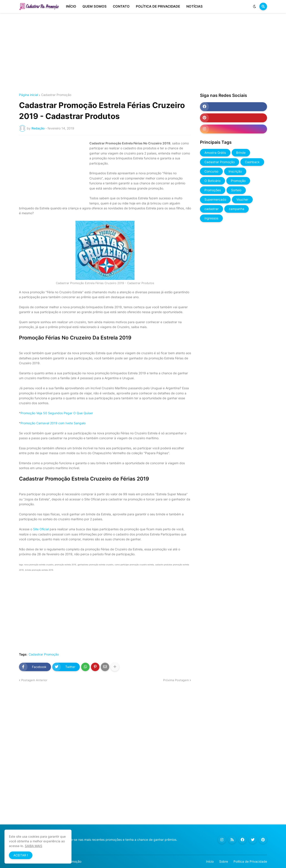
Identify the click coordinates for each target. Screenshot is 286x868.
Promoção (238, 181)
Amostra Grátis (215, 153)
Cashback (252, 162)
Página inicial (28, 95)
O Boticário (212, 181)
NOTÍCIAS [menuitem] (195, 6)
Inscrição (235, 171)
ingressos (211, 218)
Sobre (224, 861)
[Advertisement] (143, 53)
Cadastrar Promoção (56, 95)
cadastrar (211, 209)
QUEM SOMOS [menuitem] (95, 6)
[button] (254, 6)
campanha (237, 209)
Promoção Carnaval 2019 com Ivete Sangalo (53, 423)
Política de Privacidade (250, 861)
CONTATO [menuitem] (121, 6)
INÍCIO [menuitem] (71, 6)
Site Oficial (41, 529)
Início (210, 861)
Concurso (211, 171)
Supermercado (215, 199)
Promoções (213, 190)
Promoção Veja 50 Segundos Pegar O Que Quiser (57, 413)
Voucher (242, 199)
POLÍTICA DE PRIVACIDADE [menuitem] (158, 6)
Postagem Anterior (34, 680)
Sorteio (236, 190)
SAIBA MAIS (34, 846)
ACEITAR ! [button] (21, 855)
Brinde (241, 153)
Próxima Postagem (176, 680)
